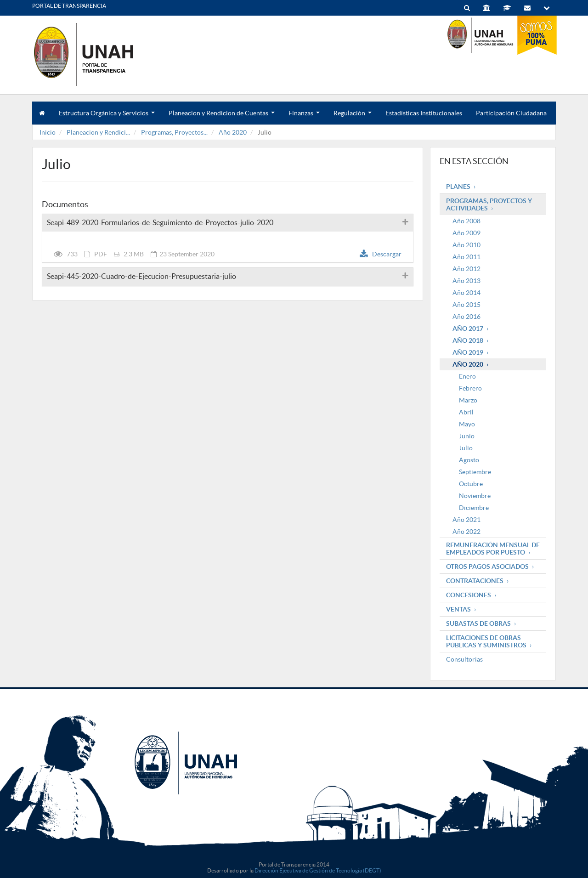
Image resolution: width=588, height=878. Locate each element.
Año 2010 (466, 245)
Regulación (353, 117)
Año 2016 (466, 317)
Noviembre (475, 496)
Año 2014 (466, 293)
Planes (458, 187)
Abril (466, 412)
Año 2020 (233, 132)
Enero (467, 376)
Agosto (469, 460)
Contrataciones (475, 581)
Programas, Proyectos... (174, 132)
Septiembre (475, 472)
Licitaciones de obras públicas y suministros (486, 641)
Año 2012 (466, 269)
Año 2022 (466, 532)
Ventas (458, 609)
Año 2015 (466, 305)
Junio (467, 436)
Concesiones (469, 595)
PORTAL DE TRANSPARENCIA (69, 6)
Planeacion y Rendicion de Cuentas (222, 117)
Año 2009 (466, 233)
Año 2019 (468, 352)
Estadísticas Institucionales (424, 113)
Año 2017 (468, 329)
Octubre (471, 484)
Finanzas (304, 117)
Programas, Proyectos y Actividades (489, 204)
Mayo (467, 424)
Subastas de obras (478, 623)
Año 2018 (468, 340)
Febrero (470, 388)
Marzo (468, 400)
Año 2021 (466, 520)
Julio (466, 448)
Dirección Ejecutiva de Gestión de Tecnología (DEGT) (318, 870)
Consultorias (464, 659)
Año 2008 (466, 221)
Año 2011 (466, 257)
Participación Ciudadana (511, 113)
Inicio (48, 132)
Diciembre (474, 508)
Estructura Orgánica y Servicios (107, 117)
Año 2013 (466, 281)
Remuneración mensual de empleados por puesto (493, 549)
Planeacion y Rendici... (98, 132)
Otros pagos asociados (487, 566)
